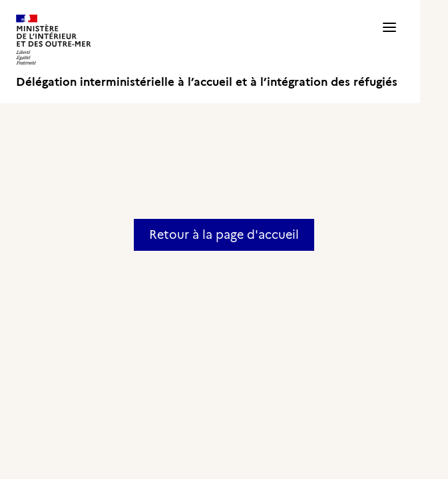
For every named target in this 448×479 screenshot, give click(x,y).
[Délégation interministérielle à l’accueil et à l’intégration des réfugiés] (207, 52)
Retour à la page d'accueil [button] (224, 235)
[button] (389, 52)
